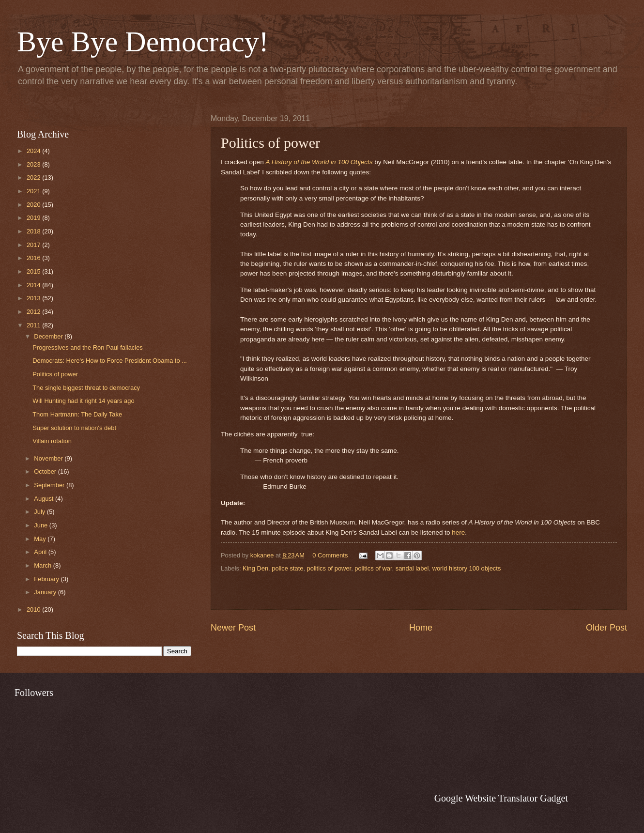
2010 (34, 609)
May (41, 539)
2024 (34, 151)
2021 (34, 191)
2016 (34, 258)
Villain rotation (52, 441)
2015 (34, 271)
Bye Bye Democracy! (143, 42)
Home (421, 628)
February (47, 579)
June (42, 525)
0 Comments (330, 555)
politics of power (329, 568)
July (40, 512)
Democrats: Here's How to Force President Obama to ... (110, 361)
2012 (34, 312)
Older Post (606, 628)
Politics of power (55, 374)
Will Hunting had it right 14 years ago (83, 401)
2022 (34, 177)
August (45, 499)
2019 (34, 218)
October (46, 471)
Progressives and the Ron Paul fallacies (88, 347)
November (49, 458)
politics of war (373, 568)
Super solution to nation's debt (74, 428)
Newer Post (233, 628)
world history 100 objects (467, 568)
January (46, 592)
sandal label (412, 568)
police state (287, 568)
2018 (34, 231)
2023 (34, 164)
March (43, 565)
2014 (34, 285)
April (41, 552)
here (458, 532)
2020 (34, 205)
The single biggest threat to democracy (86, 388)
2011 (34, 325)
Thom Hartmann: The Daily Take (77, 414)
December (49, 336)
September (50, 485)
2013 (34, 298)
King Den (255, 568)
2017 (34, 245)
